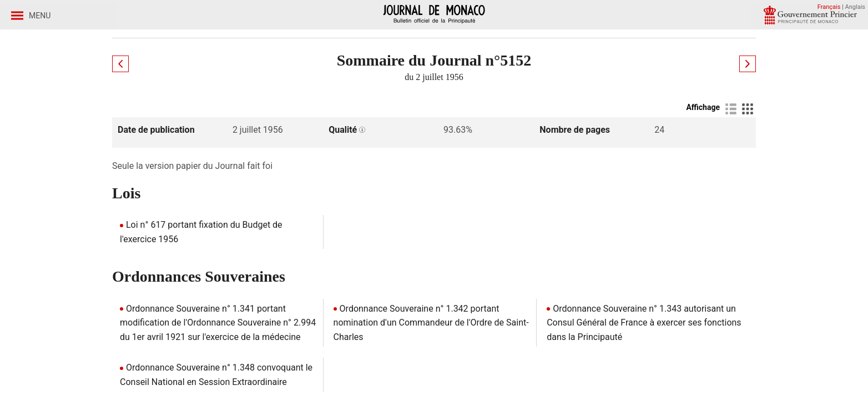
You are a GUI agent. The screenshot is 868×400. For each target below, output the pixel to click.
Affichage (703, 184)
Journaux (178, 88)
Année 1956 (237, 88)
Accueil (128, 88)
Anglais (855, 7)
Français (829, 7)
